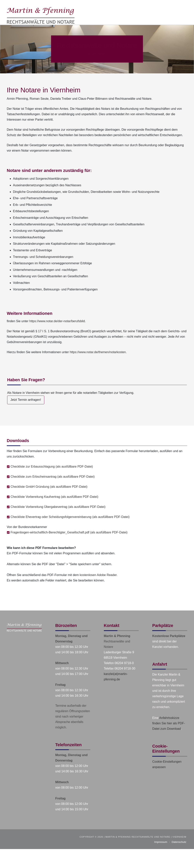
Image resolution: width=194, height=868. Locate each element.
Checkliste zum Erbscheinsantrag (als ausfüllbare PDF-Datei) (53, 477)
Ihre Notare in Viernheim (44, 90)
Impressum (161, 842)
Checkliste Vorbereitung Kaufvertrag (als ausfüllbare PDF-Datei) (54, 497)
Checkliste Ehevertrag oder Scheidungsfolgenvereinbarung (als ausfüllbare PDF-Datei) (70, 517)
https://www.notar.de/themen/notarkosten (98, 352)
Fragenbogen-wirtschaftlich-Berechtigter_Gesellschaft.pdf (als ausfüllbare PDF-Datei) (69, 532)
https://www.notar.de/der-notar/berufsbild (57, 321)
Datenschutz (179, 842)
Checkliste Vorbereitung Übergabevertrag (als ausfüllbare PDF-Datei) (58, 507)
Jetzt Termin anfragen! (26, 400)
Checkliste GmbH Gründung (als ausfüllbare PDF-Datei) (49, 487)
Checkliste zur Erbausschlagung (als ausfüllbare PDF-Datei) (52, 467)
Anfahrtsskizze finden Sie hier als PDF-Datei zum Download (169, 723)
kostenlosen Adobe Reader (98, 575)
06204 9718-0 (124, 663)
